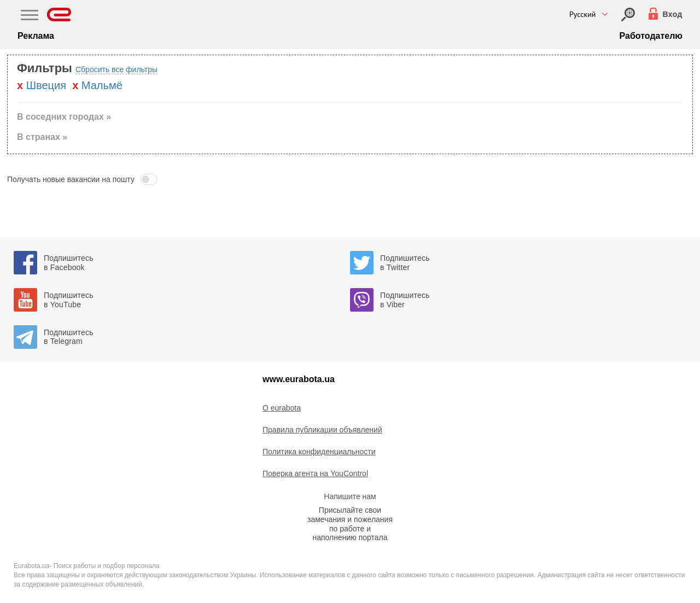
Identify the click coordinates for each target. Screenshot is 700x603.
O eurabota (282, 408)
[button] (350, 179)
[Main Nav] (30, 16)
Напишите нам (350, 496)
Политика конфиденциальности (319, 452)
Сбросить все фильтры (116, 69)
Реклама (36, 36)
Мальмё (102, 85)
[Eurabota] (59, 14)
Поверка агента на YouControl (315, 473)
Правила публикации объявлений (322, 430)
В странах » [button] (42, 137)
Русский (583, 14)
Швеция (46, 85)
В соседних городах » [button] (64, 117)
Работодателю (651, 36)
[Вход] (628, 14)
